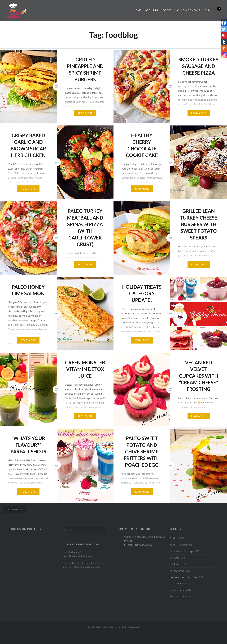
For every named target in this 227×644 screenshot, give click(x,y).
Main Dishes (176, 583)
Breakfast (175, 538)
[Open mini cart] (216, 12)
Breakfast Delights (179, 545)
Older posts (15, 509)
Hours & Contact (188, 10)
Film (207, 10)
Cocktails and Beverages (182, 551)
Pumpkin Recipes (178, 590)
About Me (152, 10)
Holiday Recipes (178, 571)
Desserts (174, 558)
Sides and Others (178, 597)
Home (138, 10)
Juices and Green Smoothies (184, 577)
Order (167, 10)
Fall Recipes (175, 564)
